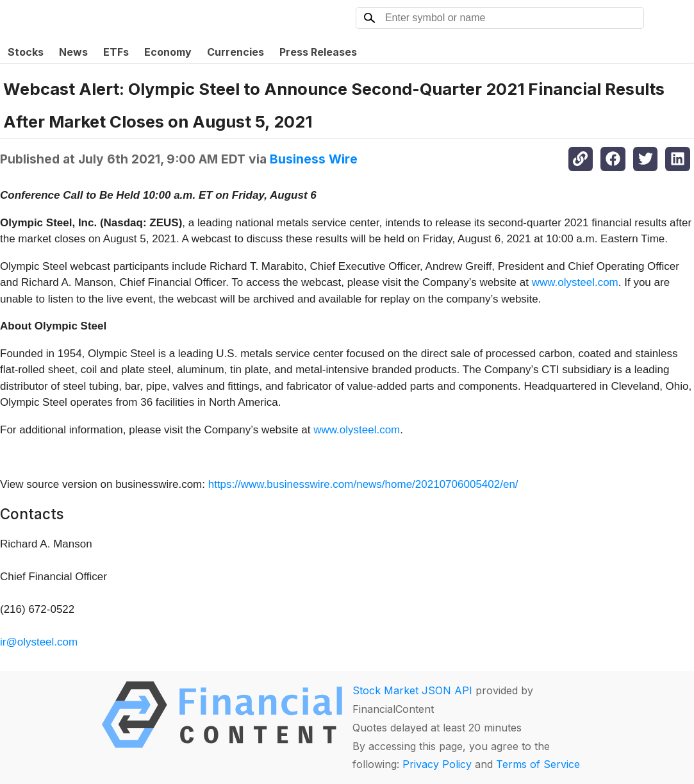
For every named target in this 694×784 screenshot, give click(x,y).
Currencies (235, 52)
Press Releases (318, 52)
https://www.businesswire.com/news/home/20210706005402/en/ (363, 484)
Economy (168, 52)
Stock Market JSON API (412, 690)
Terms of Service (538, 764)
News (73, 52)
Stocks (26, 52)
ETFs (116, 52)
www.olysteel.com (575, 282)
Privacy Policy (437, 764)
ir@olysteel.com (39, 642)
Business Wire (314, 159)
